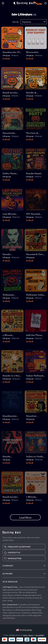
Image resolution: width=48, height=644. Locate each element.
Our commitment (10, 604)
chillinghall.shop (10, 587)
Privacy (31, 635)
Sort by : (16, 22)
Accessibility (40, 635)
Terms (25, 635)
